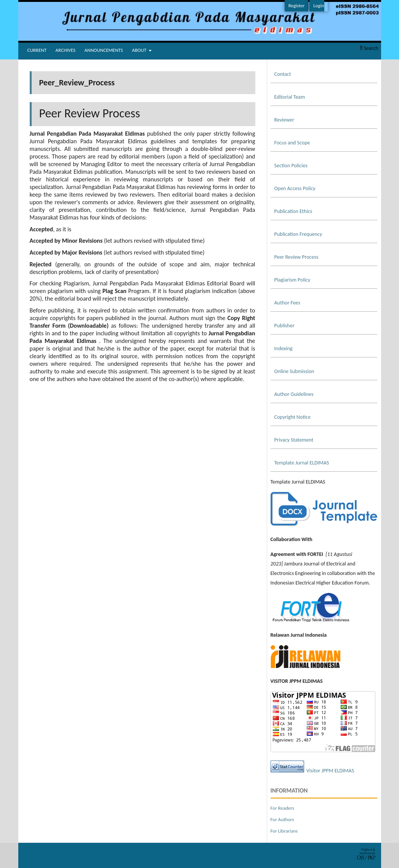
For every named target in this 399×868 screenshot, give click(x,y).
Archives (66, 50)
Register (297, 6)
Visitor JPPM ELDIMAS (330, 771)
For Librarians (284, 831)
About (140, 50)
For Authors (282, 819)
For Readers (282, 808)
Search (369, 48)
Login (319, 6)
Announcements (104, 50)
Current (37, 50)
